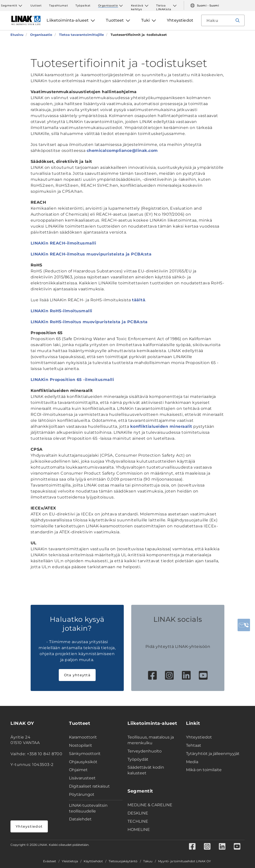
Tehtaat (194, 745)
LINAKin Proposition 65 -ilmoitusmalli (72, 380)
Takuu (148, 861)
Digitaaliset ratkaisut (89, 786)
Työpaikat (83, 5)
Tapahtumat (59, 5)
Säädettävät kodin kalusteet (146, 770)
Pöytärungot (82, 794)
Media (192, 762)
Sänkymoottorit (85, 754)
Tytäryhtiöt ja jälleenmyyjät (213, 754)
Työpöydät (138, 759)
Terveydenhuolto (145, 751)
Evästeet (50, 861)
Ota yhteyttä (77, 675)
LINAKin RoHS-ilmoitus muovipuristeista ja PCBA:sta (89, 322)
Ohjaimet (78, 770)
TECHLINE (138, 821)
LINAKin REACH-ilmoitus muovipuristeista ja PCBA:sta (91, 254)
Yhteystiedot (29, 826)
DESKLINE (138, 813)
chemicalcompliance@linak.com (122, 151)
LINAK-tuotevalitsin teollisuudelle (88, 808)
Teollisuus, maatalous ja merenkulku (151, 740)
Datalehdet (80, 819)
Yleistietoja (70, 861)
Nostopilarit (81, 745)
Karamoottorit (83, 737)
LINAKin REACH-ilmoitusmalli (64, 243)
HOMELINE (139, 830)
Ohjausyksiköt (83, 762)
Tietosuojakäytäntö (123, 861)
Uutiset (36, 5)
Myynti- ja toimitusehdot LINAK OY (185, 861)
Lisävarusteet (82, 778)
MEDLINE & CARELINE (150, 805)
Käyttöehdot (93, 861)
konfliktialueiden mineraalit (161, 426)
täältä (139, 300)
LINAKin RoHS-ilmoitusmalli (62, 311)
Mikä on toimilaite (204, 770)
